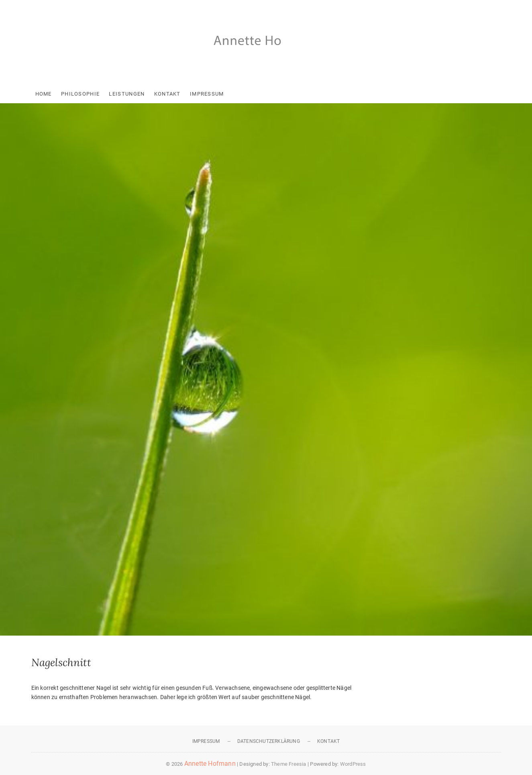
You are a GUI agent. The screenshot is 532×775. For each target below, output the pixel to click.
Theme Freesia (289, 764)
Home (44, 94)
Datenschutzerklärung (269, 741)
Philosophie (80, 94)
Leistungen (127, 94)
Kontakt (167, 94)
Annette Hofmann (210, 764)
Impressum (207, 94)
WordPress (353, 764)
